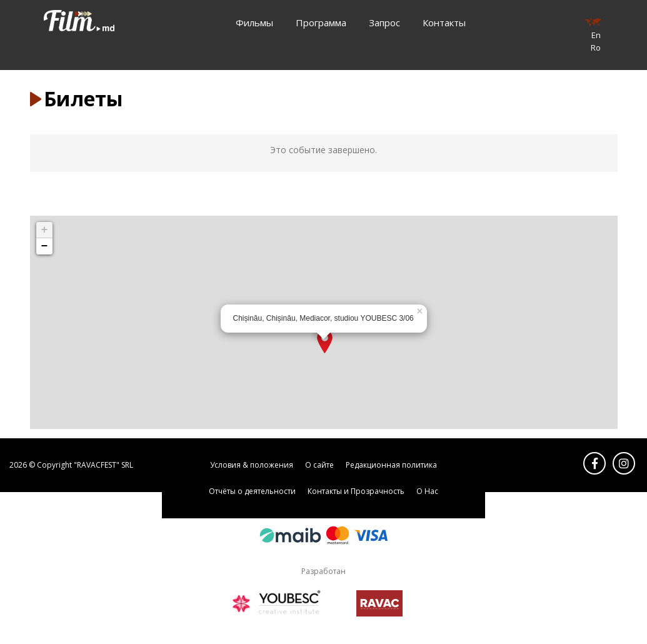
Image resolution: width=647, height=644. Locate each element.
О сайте (319, 465)
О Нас (427, 491)
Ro (596, 48)
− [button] (45, 246)
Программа (321, 23)
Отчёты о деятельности (252, 491)
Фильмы (254, 23)
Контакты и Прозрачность (356, 491)
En (596, 35)
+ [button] (45, 230)
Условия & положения (252, 465)
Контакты (444, 23)
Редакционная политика (391, 465)
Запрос (384, 23)
